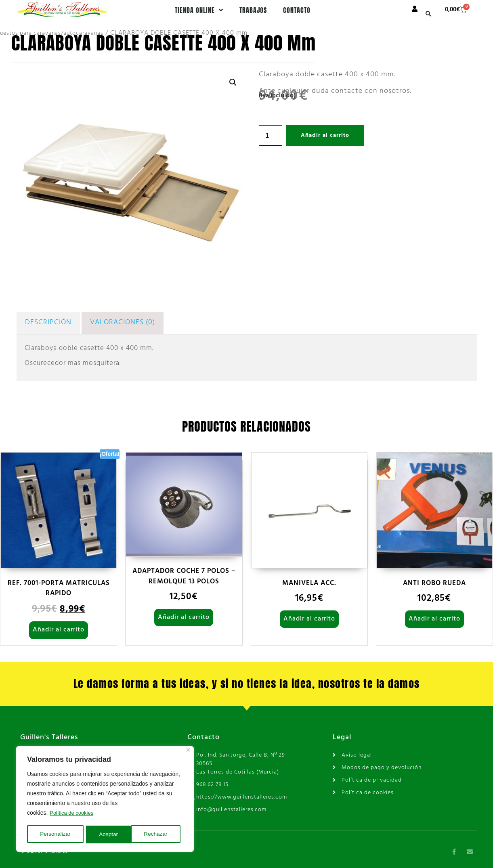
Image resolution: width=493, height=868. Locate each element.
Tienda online (199, 10)
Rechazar (111, 834)
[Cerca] (188, 752)
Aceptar (161, 834)
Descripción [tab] (46, 322)
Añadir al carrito (325, 135)
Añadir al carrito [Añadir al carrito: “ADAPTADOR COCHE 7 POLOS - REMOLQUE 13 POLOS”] (184, 616)
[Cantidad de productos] (271, 135)
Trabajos (253, 10)
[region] (105, 800)
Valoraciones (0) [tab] (118, 322)
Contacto (297, 10)
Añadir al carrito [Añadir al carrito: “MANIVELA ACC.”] (309, 618)
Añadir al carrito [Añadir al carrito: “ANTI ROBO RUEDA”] (434, 618)
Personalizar (55, 834)
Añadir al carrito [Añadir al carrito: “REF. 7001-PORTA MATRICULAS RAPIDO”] (59, 629)
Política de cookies (73, 814)
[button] (428, 14)
